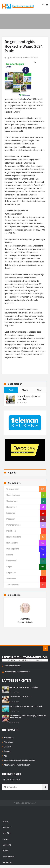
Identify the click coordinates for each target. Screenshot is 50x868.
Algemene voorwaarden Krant (17, 765)
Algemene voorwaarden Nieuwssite (19, 760)
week (11, 390)
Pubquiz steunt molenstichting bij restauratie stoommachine (28, 717)
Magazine (7, 845)
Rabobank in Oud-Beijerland (20, 697)
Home (5, 821)
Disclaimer (9, 742)
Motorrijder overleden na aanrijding (29, 398)
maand (25, 390)
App (6, 756)
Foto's (5, 839)
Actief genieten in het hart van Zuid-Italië (26, 706)
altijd (39, 390)
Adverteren (9, 738)
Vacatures (7, 862)
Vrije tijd (6, 833)
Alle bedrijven (8, 857)
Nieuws (7, 827)
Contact (8, 747)
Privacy (7, 751)
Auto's (5, 851)
